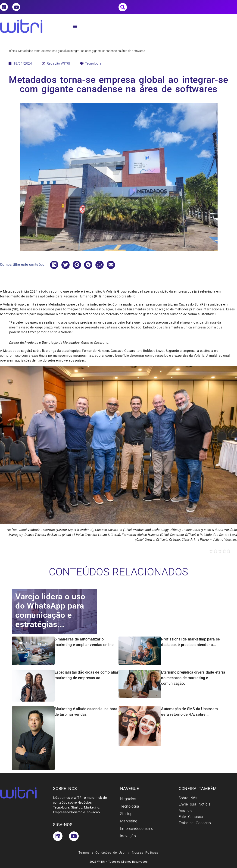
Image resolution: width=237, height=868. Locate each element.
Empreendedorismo (137, 829)
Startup (126, 814)
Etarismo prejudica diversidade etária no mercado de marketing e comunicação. (193, 678)
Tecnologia (93, 63)
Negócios (128, 799)
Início (12, 51)
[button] (123, 7)
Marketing (129, 821)
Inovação (128, 836)
